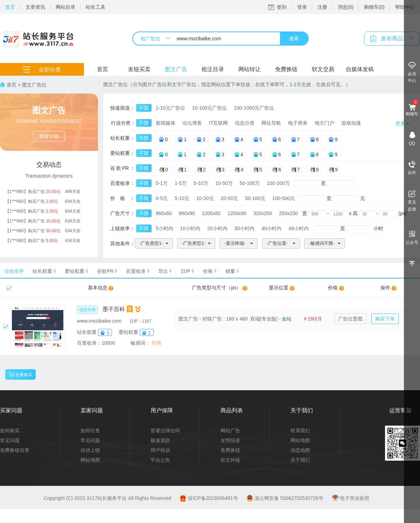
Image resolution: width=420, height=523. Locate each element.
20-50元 (230, 198)
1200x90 (237, 213)
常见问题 (10, 440)
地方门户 (324, 123)
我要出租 (49, 136)
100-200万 (278, 183)
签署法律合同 (165, 431)
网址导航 (271, 123)
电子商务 (298, 123)
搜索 (294, 39)
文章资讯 (35, 7)
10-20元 (205, 198)
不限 (144, 108)
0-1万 (162, 183)
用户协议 (160, 450)
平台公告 (160, 460)
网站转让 (250, 69)
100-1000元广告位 (254, 108)
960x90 (187, 213)
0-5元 (162, 198)
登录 (302, 7)
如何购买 (10, 431)
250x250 (288, 213)
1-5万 (181, 183)
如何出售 (90, 431)
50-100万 (250, 183)
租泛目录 (213, 69)
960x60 (164, 213)
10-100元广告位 (210, 108)
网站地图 (90, 460)
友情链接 (230, 440)
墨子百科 (114, 309)
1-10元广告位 (170, 108)
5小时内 (164, 228)
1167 (147, 321)
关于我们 (300, 460)
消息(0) (346, 7)
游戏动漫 (351, 123)
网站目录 (65, 7)
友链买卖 (139, 69)
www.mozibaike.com (99, 321)
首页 (10, 7)
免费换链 (286, 69)
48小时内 (299, 228)
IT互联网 (218, 123)
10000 (108, 343)
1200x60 (211, 213)
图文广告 (176, 69)
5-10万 (201, 183)
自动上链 (90, 450)
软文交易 (323, 69)
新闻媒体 (166, 123)
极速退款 (160, 440)
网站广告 (230, 431)
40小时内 (272, 228)
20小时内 (217, 228)
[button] (154, 243)
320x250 (263, 213)
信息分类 (245, 123)
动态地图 (300, 450)
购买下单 (385, 319)
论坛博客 (192, 123)
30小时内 (244, 228)
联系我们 (300, 431)
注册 (322, 7)
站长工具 (96, 7)
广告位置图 (350, 319)
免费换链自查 (15, 450)
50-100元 (255, 198)
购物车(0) (374, 7)
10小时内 (190, 228)
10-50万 (224, 183)
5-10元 (182, 198)
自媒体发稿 (360, 69)
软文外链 (230, 460)
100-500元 (284, 198)
